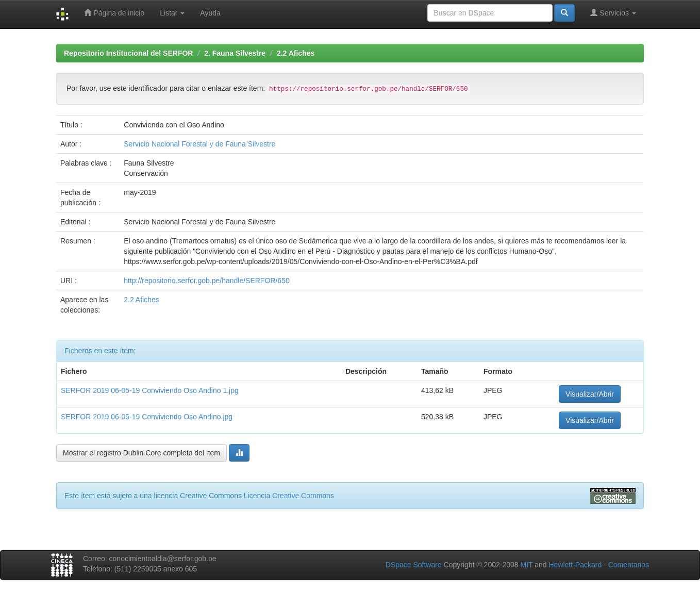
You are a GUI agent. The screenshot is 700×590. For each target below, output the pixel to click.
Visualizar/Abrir (590, 394)
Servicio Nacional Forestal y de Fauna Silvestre (199, 144)
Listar (172, 13)
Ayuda (210, 13)
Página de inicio (114, 13)
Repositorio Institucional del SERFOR (128, 53)
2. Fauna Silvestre (235, 53)
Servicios (613, 13)
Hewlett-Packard (575, 565)
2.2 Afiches (296, 53)
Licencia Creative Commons (289, 496)
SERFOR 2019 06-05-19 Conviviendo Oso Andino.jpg (147, 417)
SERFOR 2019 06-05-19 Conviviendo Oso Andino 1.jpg (150, 390)
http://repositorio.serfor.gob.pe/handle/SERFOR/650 (206, 281)
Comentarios (629, 565)
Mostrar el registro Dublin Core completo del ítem (141, 453)
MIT (526, 565)
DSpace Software (414, 565)
